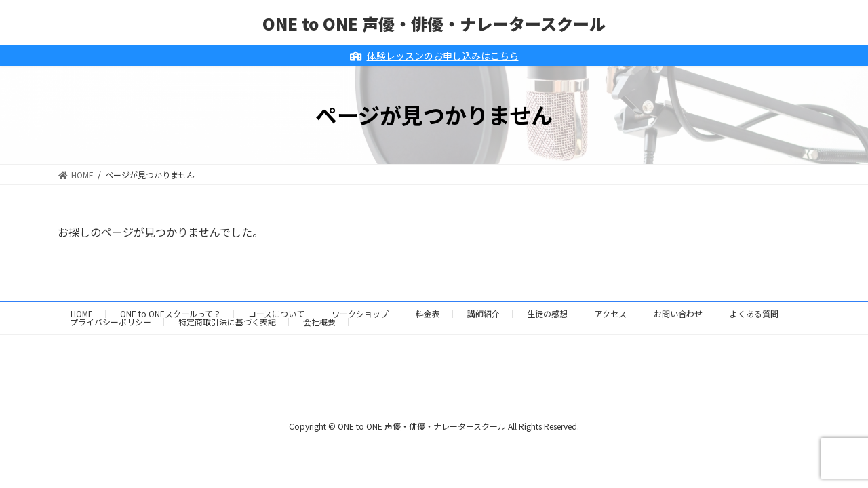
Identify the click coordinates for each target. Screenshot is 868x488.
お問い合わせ (678, 313)
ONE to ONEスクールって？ (171, 313)
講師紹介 (484, 313)
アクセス (611, 313)
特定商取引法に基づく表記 (227, 322)
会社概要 (319, 322)
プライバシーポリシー (111, 322)
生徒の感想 (547, 313)
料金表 (428, 313)
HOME (82, 313)
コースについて (276, 313)
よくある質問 (754, 313)
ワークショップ (360, 313)
